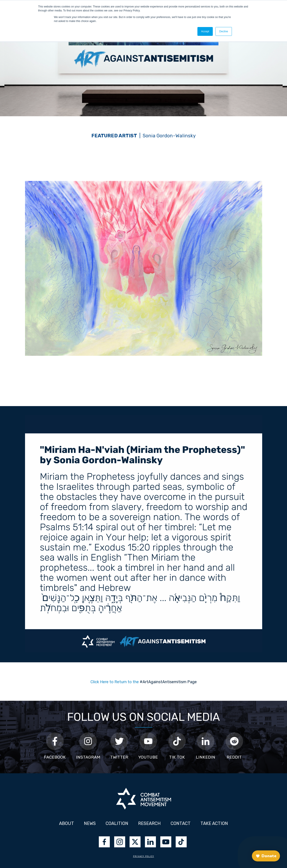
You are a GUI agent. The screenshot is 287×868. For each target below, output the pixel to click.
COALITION (117, 823)
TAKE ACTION (214, 823)
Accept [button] (205, 31)
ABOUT (67, 823)
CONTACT (181, 823)
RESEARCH (150, 823)
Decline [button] (224, 31)
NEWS (90, 823)
